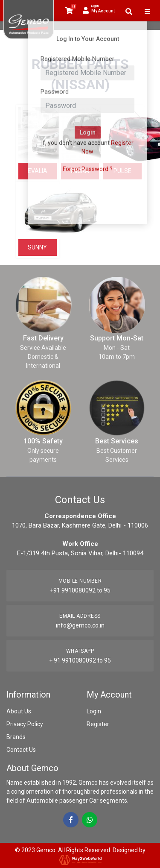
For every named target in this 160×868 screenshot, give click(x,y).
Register (98, 724)
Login (94, 711)
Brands (16, 737)
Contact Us (21, 750)
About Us (19, 711)
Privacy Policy (25, 724)
